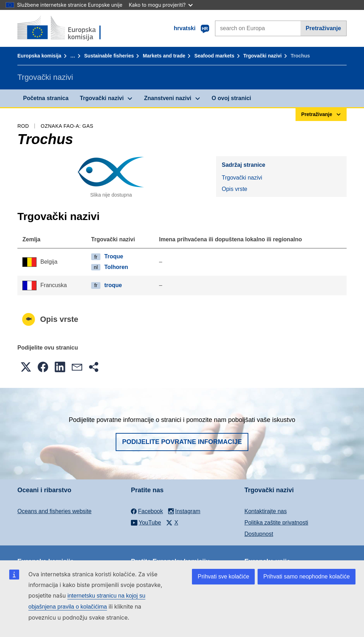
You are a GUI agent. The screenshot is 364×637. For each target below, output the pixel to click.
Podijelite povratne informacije (182, 442)
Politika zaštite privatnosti (276, 523)
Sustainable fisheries (109, 56)
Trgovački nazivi (263, 56)
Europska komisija (39, 56)
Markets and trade (164, 56)
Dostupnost (259, 534)
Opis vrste (235, 189)
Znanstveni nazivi (168, 98)
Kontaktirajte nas (266, 511)
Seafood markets (214, 56)
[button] (26, 367)
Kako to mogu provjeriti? (161, 5)
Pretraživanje (324, 28)
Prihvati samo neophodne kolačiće (307, 576)
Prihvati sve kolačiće (223, 576)
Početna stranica (46, 98)
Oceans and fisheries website (54, 511)
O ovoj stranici (231, 98)
